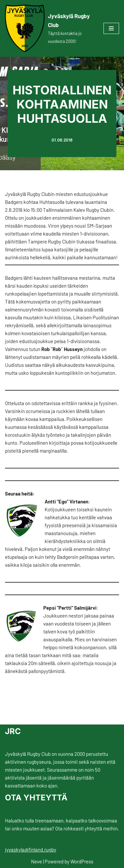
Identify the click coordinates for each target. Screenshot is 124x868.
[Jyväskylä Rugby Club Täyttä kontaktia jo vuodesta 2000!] (49, 28)
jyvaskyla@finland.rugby (31, 850)
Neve (37, 861)
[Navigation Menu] (111, 28)
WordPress (82, 861)
